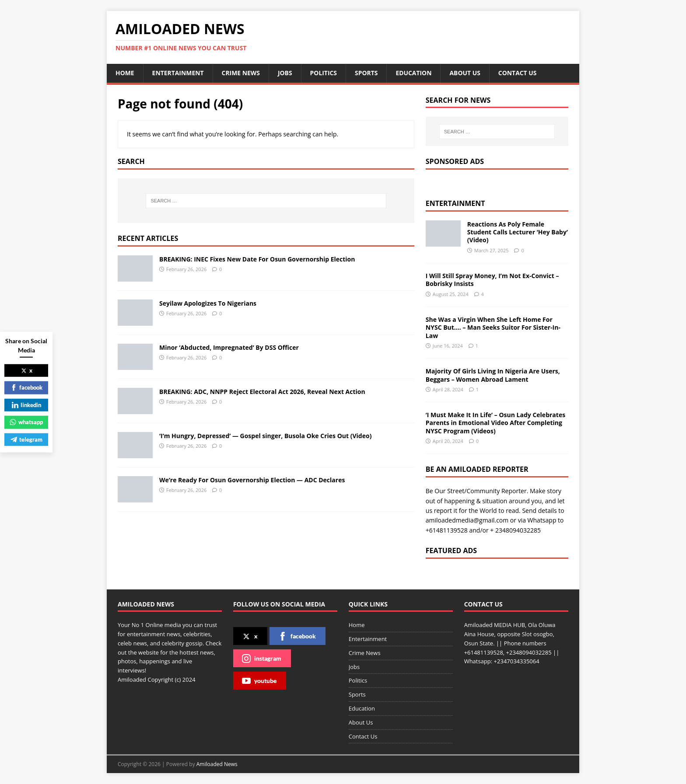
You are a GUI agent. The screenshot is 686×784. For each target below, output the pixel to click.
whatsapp (26, 422)
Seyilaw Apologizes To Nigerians (208, 303)
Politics (325, 73)
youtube (259, 681)
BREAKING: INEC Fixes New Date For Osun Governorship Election (257, 259)
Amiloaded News (217, 764)
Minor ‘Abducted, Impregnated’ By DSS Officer (229, 347)
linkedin (26, 404)
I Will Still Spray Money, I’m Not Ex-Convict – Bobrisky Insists (492, 280)
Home (125, 73)
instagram (262, 659)
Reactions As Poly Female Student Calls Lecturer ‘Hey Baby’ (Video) (518, 232)
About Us (467, 73)
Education (415, 73)
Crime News (241, 73)
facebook (297, 636)
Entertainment (178, 73)
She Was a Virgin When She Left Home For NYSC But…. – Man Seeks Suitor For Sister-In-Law (493, 327)
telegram (26, 439)
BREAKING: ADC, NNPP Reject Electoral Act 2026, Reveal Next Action (262, 392)
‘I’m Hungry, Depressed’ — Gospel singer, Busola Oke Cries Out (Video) (265, 436)
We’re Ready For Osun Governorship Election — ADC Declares (252, 480)
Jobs (286, 73)
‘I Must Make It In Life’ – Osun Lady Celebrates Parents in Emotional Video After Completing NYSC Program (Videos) (495, 423)
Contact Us (519, 73)
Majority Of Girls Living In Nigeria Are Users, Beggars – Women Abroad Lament (493, 375)
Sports (367, 73)
